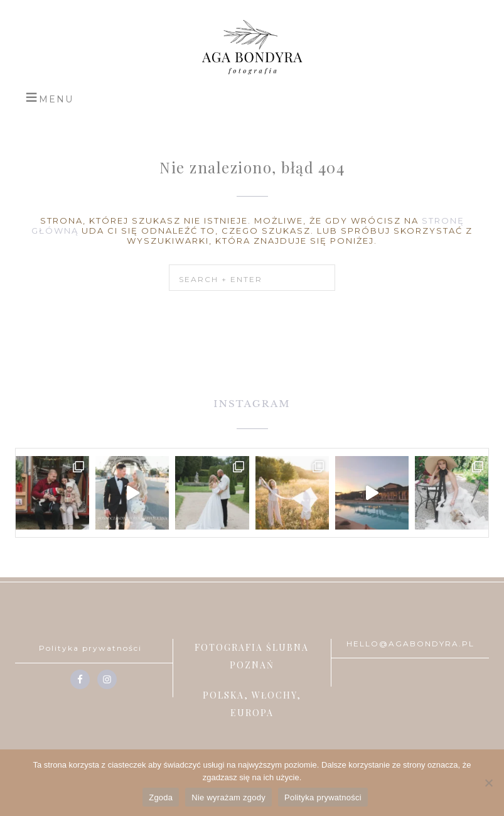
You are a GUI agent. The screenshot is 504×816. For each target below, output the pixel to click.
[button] (49, 97)
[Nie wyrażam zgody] (488, 783)
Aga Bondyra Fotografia (252, 47)
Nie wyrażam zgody (228, 797)
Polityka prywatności (90, 648)
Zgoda (161, 797)
